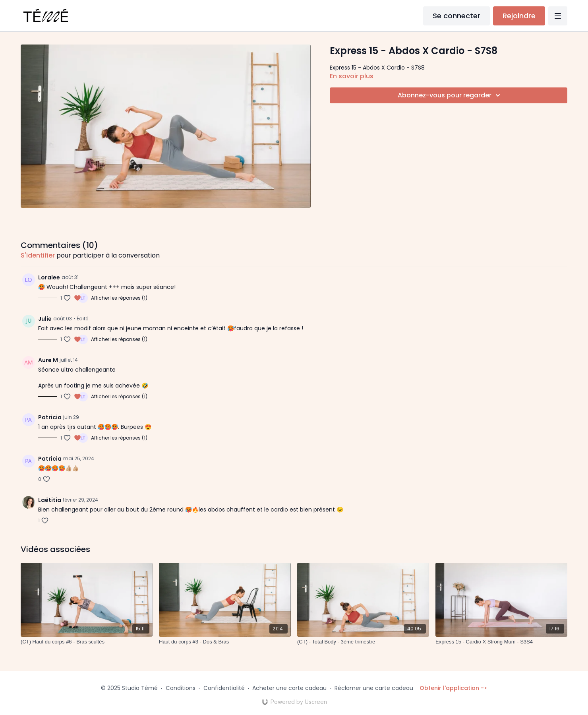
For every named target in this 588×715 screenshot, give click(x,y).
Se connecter (456, 16)
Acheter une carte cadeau (289, 688)
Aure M (48, 360)
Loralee (49, 277)
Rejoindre (519, 16)
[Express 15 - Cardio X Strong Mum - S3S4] (501, 642)
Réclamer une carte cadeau (374, 688)
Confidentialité (224, 688)
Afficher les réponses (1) (119, 298)
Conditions (181, 688)
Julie (45, 319)
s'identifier (38, 255)
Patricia (50, 417)
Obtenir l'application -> (453, 688)
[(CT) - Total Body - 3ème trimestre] (363, 642)
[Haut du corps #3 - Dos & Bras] (225, 642)
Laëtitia (50, 500)
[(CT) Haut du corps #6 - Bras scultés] (87, 642)
